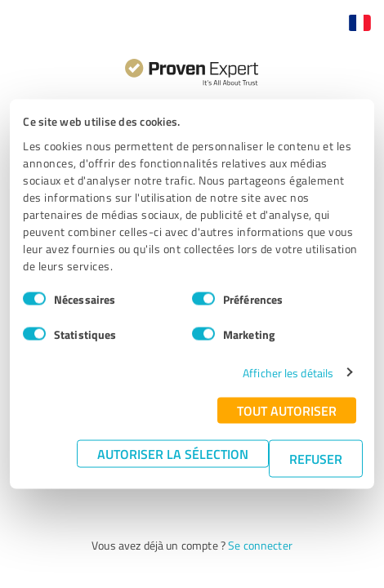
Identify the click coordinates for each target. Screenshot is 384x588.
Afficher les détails (288, 372)
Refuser (316, 458)
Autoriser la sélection (173, 453)
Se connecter (260, 545)
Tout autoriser (287, 410)
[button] (359, 23)
